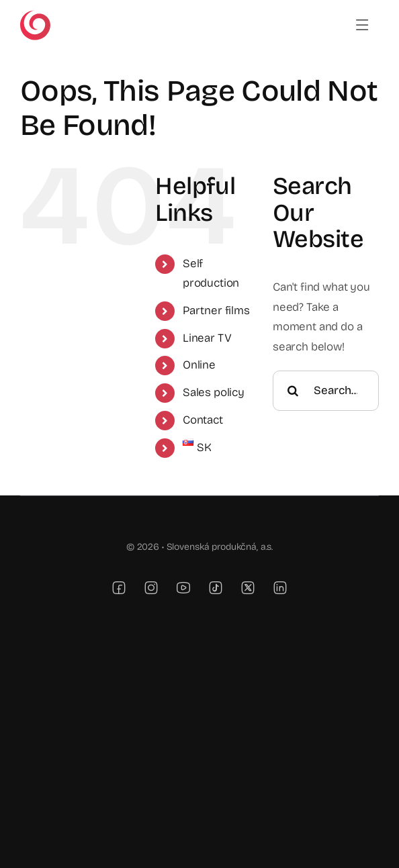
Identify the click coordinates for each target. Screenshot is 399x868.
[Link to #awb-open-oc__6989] (362, 25)
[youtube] (183, 587)
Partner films (216, 310)
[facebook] (119, 587)
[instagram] (151, 587)
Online (199, 365)
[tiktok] (216, 587)
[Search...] (326, 391)
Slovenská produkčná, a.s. (220, 547)
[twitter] (248, 587)
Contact (203, 420)
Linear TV (207, 338)
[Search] (293, 391)
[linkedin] (280, 587)
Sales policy (214, 392)
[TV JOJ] (35, 16)
